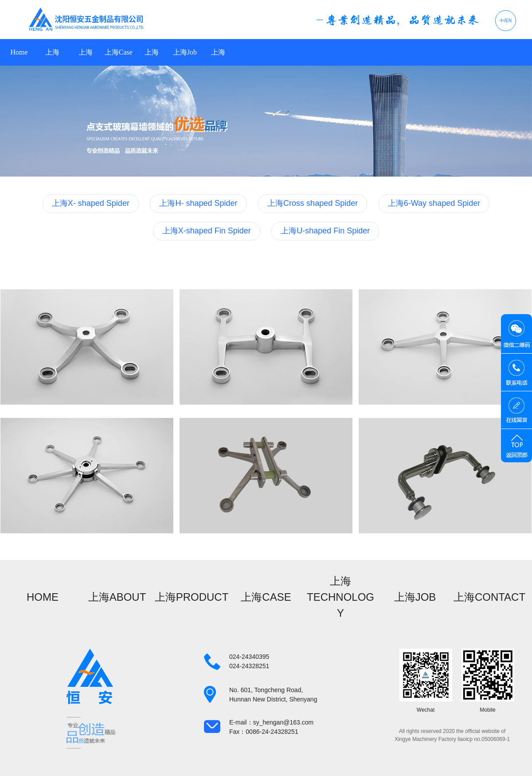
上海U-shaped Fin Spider (325, 231)
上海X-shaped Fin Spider (207, 231)
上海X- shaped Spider (91, 203)
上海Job (185, 52)
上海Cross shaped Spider (313, 203)
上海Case (119, 52)
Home (19, 52)
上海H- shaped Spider (198, 203)
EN (509, 21)
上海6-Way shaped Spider (434, 203)
